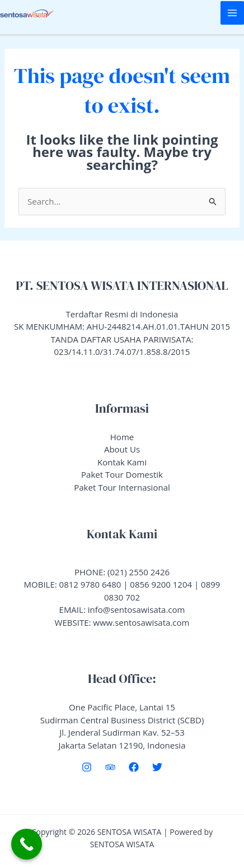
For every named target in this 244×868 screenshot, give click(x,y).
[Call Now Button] (27, 844)
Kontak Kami (122, 462)
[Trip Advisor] (110, 767)
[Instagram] (87, 767)
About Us (122, 449)
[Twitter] (157, 767)
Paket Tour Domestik (122, 474)
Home (122, 437)
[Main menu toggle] (233, 13)
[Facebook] (134, 767)
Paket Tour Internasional (122, 487)
